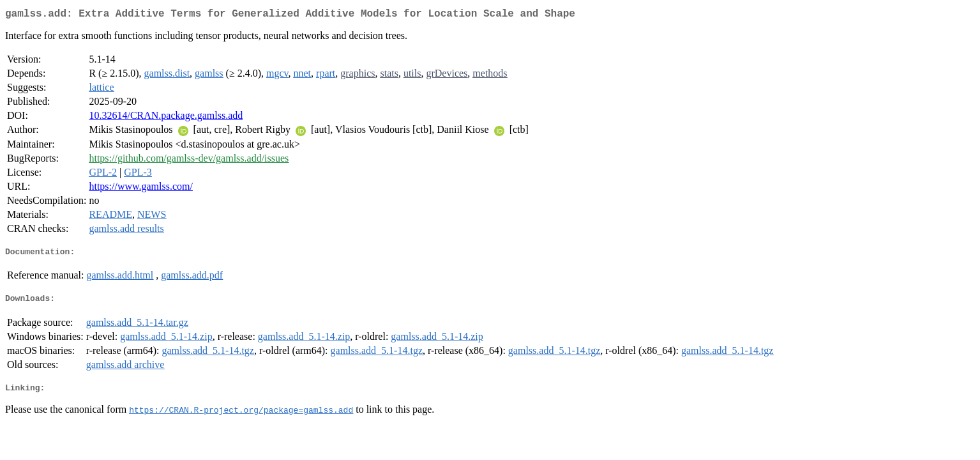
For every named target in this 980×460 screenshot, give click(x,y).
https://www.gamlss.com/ (141, 189)
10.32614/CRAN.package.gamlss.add (166, 118)
